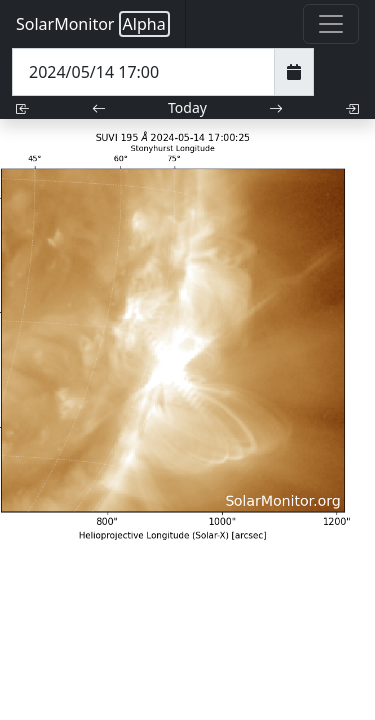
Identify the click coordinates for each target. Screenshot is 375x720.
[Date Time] (143, 72)
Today (187, 107)
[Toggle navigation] (331, 24)
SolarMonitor (93, 24)
